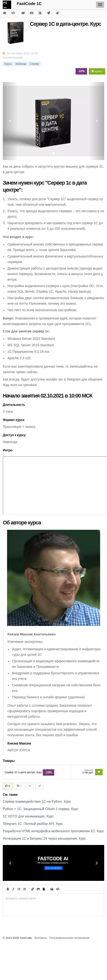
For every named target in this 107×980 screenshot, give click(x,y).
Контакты (40, 938)
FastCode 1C (29, 4)
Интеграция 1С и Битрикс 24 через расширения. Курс (44, 838)
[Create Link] (33, 889)
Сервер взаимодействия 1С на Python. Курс (37, 801)
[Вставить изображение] (38, 889)
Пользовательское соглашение (69, 938)
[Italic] (13, 889)
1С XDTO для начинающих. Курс (28, 816)
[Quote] (52, 889)
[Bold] (8, 889)
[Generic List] (19, 889)
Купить (97, 71)
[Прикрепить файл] (44, 889)
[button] (10, 863)
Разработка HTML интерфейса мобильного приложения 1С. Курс (53, 831)
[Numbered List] (24, 889)
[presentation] (53, 898)
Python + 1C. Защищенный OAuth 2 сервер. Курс (41, 809)
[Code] (58, 889)
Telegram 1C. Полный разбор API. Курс (33, 824)
